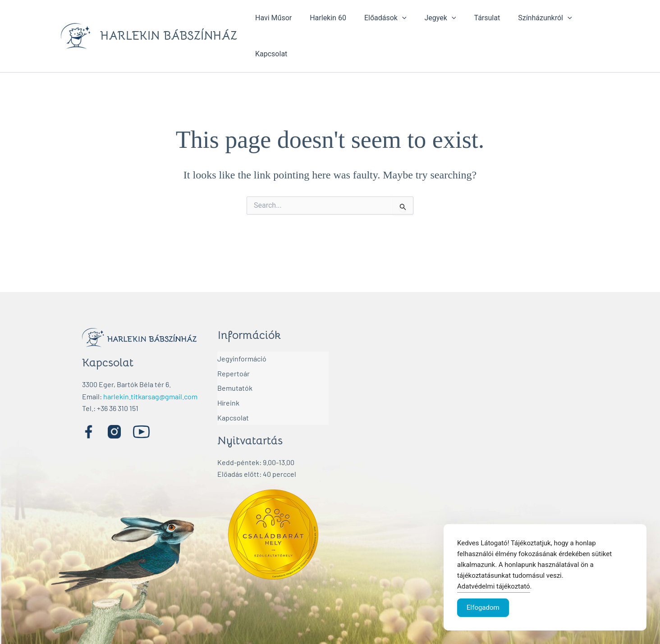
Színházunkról (525, 18)
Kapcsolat (269, 54)
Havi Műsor (272, 18)
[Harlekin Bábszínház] (462, 418)
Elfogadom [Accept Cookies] (483, 607)
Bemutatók (235, 381)
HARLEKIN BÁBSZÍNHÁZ (169, 36)
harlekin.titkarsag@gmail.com (150, 396)
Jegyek (428, 18)
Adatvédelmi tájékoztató (494, 586)
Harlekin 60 (323, 18)
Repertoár (234, 369)
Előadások (376, 18)
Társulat (471, 18)
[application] (393, 18)
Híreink (228, 392)
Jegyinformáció (242, 357)
